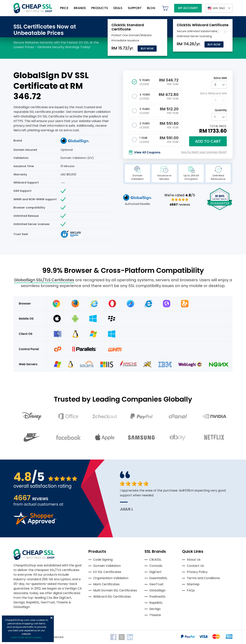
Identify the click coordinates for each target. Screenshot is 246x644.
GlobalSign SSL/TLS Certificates (44, 280)
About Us (194, 560)
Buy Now (147, 49)
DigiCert (155, 572)
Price (64, 8)
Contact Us (195, 566)
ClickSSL (155, 560)
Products (100, 8)
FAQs (191, 590)
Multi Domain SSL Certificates (115, 590)
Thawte (155, 615)
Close (52, 618)
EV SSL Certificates (107, 572)
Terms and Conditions (203, 578)
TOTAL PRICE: (218, 126)
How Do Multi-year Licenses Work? (204, 152)
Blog (151, 8)
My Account (188, 8)
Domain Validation (107, 566)
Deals (118, 8)
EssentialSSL (158, 578)
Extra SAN (220, 78)
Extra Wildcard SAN (214, 93)
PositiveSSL (157, 597)
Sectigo (155, 609)
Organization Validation (111, 578)
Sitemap (193, 584)
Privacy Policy (197, 572)
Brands (80, 8)
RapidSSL (156, 603)
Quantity (221, 110)
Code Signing (103, 560)
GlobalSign (157, 590)
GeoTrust (156, 584)
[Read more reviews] (35, 523)
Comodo (156, 566)
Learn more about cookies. (26, 637)
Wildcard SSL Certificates (112, 597)
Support (135, 8)
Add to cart (208, 141)
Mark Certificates (106, 584)
